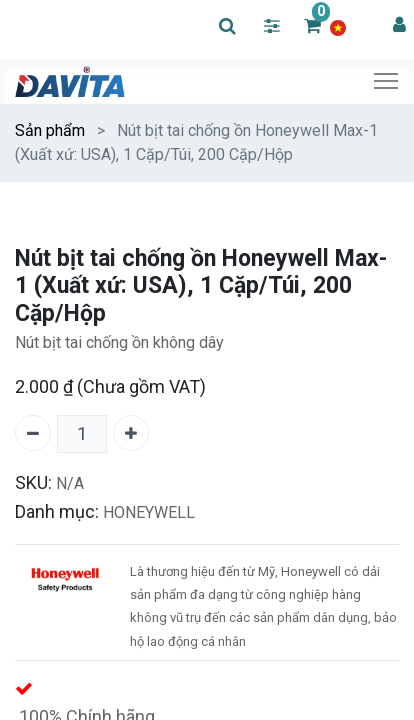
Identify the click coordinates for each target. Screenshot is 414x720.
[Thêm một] (131, 433)
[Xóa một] (33, 433)
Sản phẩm (50, 130)
